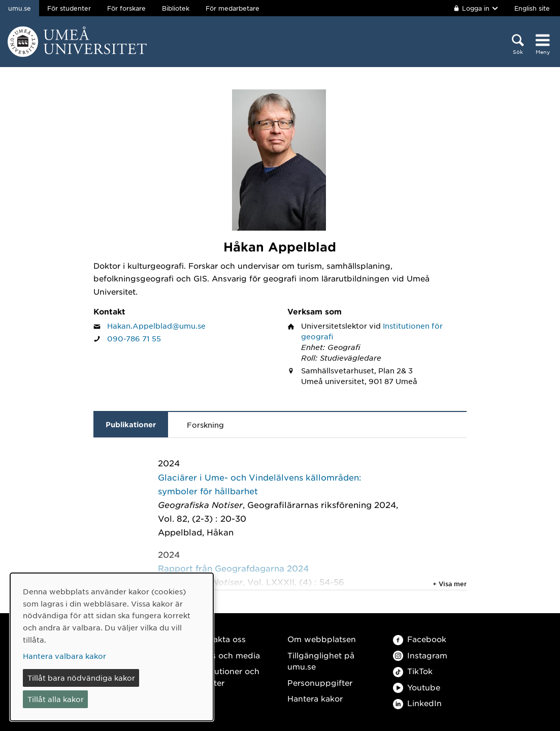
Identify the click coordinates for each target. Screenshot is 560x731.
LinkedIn (417, 703)
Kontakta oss (220, 639)
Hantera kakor (315, 698)
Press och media (227, 655)
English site (532, 8)
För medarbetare (233, 8)
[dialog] (112, 647)
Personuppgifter (320, 682)
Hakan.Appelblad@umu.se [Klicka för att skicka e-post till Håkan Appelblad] (156, 326)
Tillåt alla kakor (56, 699)
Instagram (420, 655)
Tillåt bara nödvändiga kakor (81, 678)
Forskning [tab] (205, 425)
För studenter (69, 8)
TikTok (413, 671)
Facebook (420, 639)
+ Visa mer (450, 584)
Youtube (417, 687)
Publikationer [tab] (131, 424)
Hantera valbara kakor (64, 656)
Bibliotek (176, 8)
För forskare (126, 8)
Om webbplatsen (322, 639)
